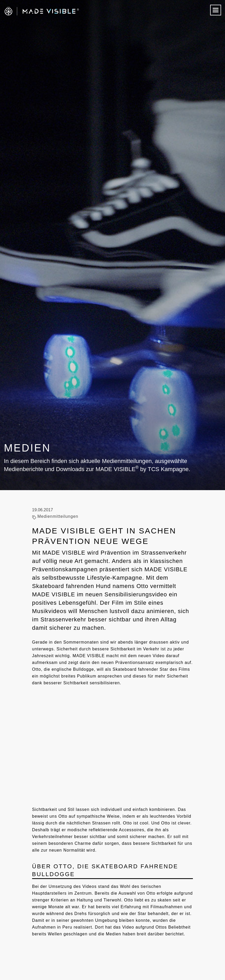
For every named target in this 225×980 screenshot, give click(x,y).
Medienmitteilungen (58, 516)
